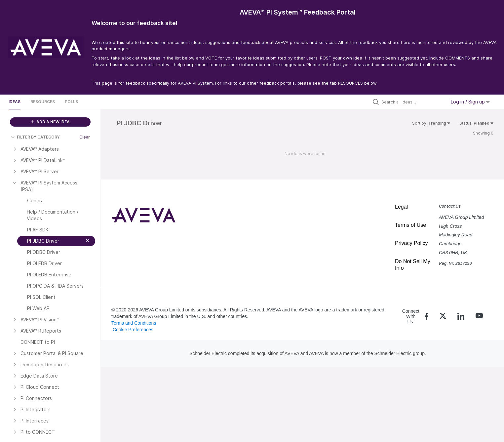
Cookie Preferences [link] (133, 330)
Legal (401, 207)
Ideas (15, 102)
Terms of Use (410, 225)
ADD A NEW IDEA (50, 122)
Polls (71, 102)
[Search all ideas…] (412, 102)
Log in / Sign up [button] (470, 102)
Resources (43, 102)
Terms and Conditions (134, 323)
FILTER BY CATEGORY (35, 137)
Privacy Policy (411, 243)
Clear (85, 137)
